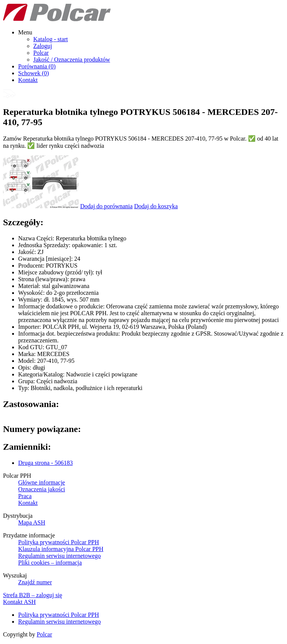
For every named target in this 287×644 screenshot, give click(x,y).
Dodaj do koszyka (156, 206)
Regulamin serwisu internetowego (60, 556)
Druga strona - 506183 (45, 463)
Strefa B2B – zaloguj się (33, 595)
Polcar (41, 53)
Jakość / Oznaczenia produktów (72, 60)
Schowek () (33, 73)
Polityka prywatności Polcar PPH (59, 542)
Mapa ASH (32, 522)
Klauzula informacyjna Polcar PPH (61, 549)
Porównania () (37, 66)
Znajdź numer (35, 582)
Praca (25, 496)
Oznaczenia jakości (42, 489)
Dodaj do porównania (106, 206)
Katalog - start (51, 39)
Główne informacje (42, 482)
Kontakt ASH (19, 602)
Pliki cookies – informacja (50, 563)
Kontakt (28, 80)
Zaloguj (43, 46)
